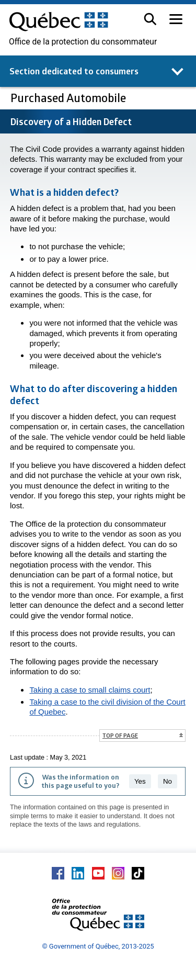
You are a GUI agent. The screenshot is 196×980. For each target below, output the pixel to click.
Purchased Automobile (70, 98)
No (168, 781)
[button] (150, 19)
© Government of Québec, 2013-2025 (98, 946)
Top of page (120, 735)
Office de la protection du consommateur (83, 42)
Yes (140, 781)
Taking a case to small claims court (90, 690)
